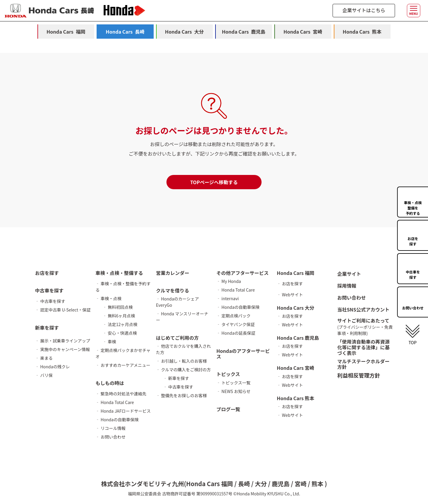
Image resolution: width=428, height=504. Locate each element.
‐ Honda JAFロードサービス (123, 411)
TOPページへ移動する (214, 182)
